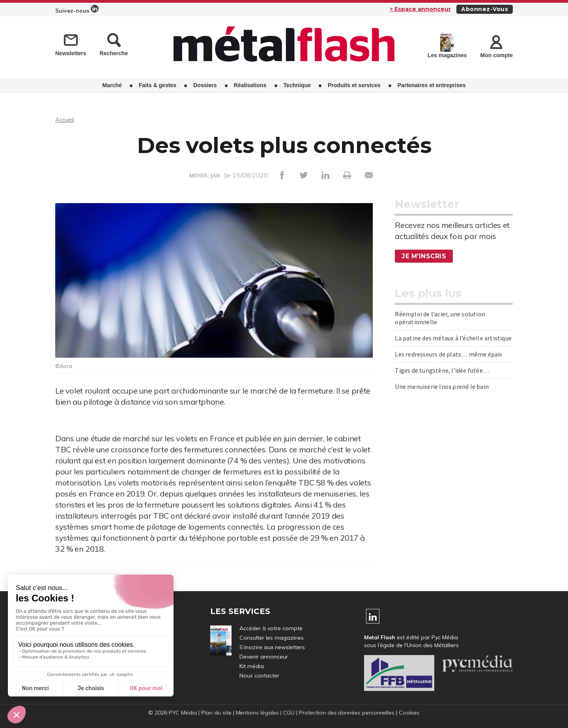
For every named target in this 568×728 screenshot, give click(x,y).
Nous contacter (259, 676)
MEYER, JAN (205, 175)
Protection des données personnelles (347, 713)
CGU (289, 713)
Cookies (410, 713)
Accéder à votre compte (271, 628)
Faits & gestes (158, 85)
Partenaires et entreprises (432, 85)
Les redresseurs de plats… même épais (448, 354)
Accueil (65, 119)
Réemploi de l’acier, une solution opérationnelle (440, 318)
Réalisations (250, 85)
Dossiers (205, 85)
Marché (112, 85)
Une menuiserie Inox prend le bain (442, 386)
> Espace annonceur (420, 9)
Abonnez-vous (485, 9)
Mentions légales (257, 713)
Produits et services (354, 85)
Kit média (252, 666)
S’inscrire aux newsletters (272, 647)
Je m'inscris (424, 256)
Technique (297, 85)
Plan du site (216, 713)
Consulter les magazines (272, 638)
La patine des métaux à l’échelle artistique (453, 338)
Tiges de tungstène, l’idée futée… (442, 370)
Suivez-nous (77, 9)
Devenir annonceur (264, 657)
